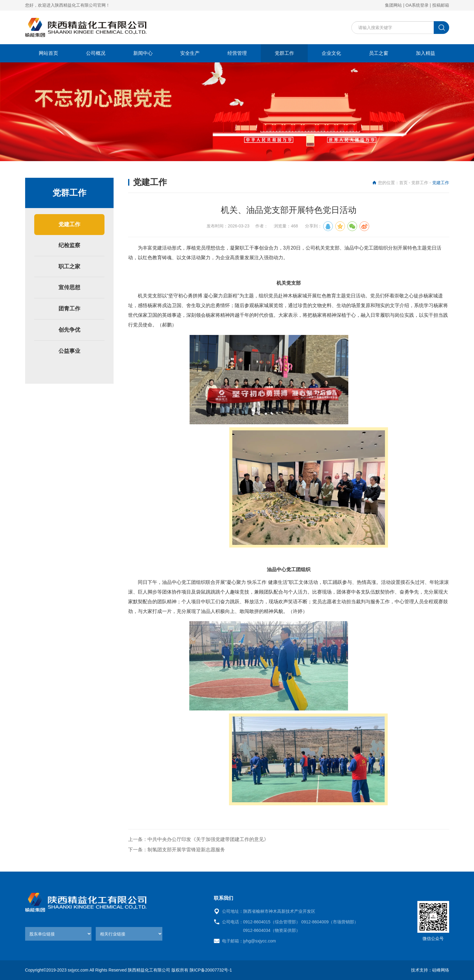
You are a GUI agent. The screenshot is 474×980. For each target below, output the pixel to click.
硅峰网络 (441, 970)
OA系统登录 (417, 5)
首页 (403, 183)
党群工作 (284, 53)
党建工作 (69, 224)
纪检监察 (69, 245)
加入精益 (426, 53)
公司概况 (96, 53)
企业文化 (331, 53)
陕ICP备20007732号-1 (211, 970)
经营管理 (237, 53)
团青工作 (69, 309)
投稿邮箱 (441, 5)
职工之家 (69, 267)
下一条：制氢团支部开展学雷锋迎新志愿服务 (177, 850)
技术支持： (422, 970)
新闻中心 (143, 53)
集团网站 (393, 5)
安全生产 (190, 53)
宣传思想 (69, 287)
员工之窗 (379, 53)
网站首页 (48, 53)
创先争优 (69, 330)
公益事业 (69, 351)
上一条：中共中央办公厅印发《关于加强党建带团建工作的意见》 (198, 839)
